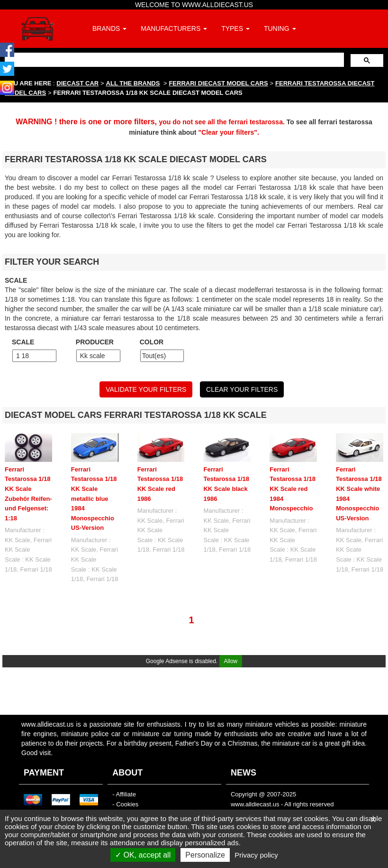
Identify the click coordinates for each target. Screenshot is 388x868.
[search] (173, 60)
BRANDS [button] (109, 28)
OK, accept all (143, 855)
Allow (231, 661)
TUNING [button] (280, 28)
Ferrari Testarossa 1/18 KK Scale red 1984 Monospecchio (293, 489)
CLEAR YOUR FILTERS (242, 389)
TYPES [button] (235, 28)
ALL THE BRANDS (133, 83)
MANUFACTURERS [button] (174, 28)
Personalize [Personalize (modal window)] (205, 855)
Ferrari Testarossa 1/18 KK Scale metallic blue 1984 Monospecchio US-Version (94, 499)
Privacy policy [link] (256, 855)
